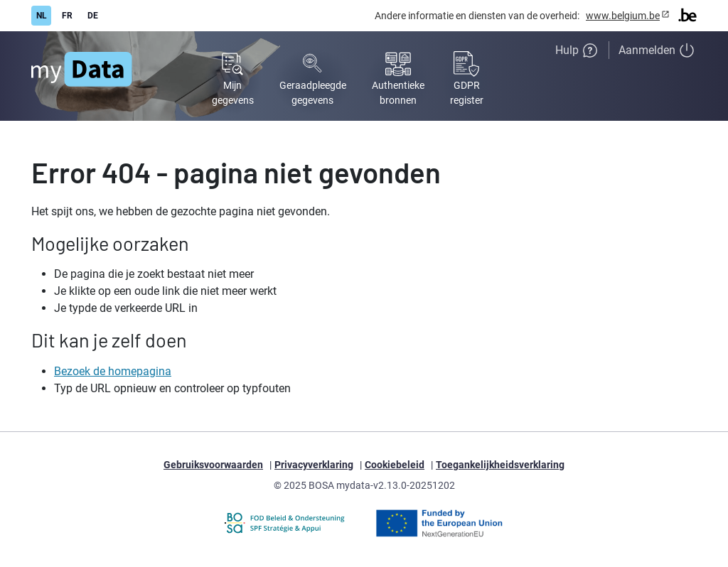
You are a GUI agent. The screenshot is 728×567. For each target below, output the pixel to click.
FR (67, 16)
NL (42, 16)
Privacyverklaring (314, 465)
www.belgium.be (623, 16)
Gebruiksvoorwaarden (213, 465)
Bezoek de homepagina (113, 371)
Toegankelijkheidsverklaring (500, 465)
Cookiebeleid (395, 465)
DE (93, 16)
